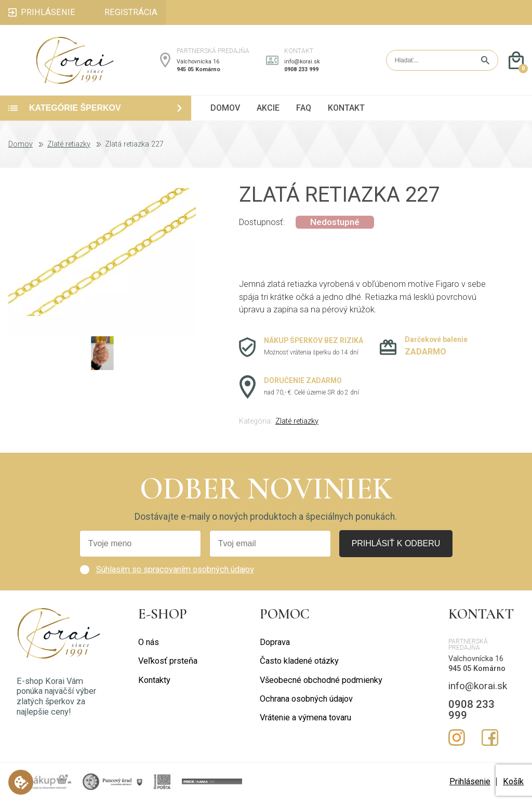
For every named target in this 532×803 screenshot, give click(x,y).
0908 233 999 (301, 70)
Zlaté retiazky (69, 147)
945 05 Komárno (198, 70)
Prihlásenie (470, 784)
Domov (21, 147)
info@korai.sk (302, 63)
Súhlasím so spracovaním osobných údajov (175, 572)
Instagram (457, 740)
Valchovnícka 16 (198, 63)
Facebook (490, 740)
